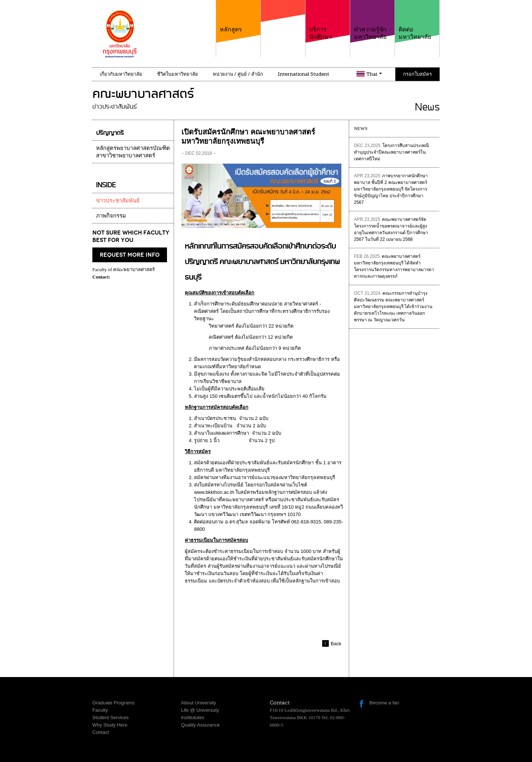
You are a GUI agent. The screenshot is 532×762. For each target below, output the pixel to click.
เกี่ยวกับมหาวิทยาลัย (121, 74)
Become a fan (384, 703)
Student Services (110, 717)
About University (199, 703)
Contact (101, 732)
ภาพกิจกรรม (111, 216)
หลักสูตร (238, 16)
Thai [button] (374, 74)
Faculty (100, 710)
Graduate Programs (113, 703)
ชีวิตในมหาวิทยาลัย (178, 74)
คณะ (283, 25)
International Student (303, 74)
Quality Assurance (200, 725)
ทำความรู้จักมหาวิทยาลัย (372, 20)
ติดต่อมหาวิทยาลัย (417, 20)
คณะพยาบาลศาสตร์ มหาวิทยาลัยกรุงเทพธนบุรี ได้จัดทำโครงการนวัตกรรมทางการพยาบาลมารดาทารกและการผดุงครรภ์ (394, 266)
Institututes (193, 717)
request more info (130, 255)
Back (336, 644)
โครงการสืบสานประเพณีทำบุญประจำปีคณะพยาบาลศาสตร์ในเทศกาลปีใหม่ (391, 152)
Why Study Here (110, 725)
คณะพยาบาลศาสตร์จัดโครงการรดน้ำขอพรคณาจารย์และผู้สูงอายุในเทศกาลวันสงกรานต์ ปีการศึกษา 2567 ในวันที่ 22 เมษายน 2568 (391, 229)
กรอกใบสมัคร (417, 74)
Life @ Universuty (200, 710)
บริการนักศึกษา (328, 20)
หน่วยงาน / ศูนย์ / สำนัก (238, 74)
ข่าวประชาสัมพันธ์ (118, 201)
